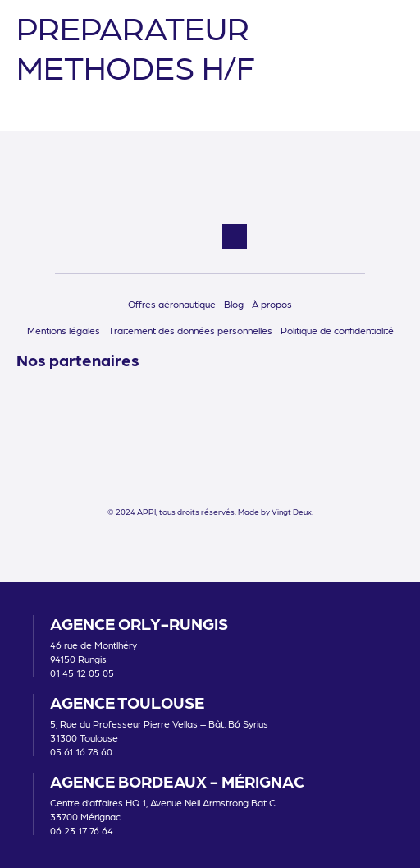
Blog (234, 304)
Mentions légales (64, 330)
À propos (272, 304)
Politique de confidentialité (337, 330)
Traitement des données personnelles (190, 330)
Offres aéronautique (172, 304)
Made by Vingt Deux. (276, 512)
